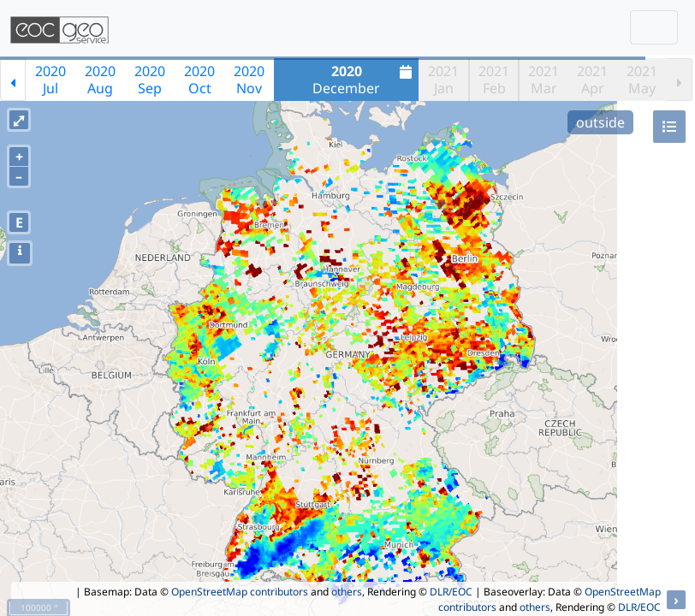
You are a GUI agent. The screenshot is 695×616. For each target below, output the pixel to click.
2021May (642, 80)
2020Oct (199, 80)
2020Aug (100, 80)
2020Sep (150, 80)
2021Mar (544, 80)
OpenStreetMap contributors (240, 592)
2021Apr (592, 80)
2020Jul (50, 80)
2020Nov (249, 80)
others (347, 592)
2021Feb (494, 80)
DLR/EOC (451, 592)
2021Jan (443, 80)
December (364, 80)
